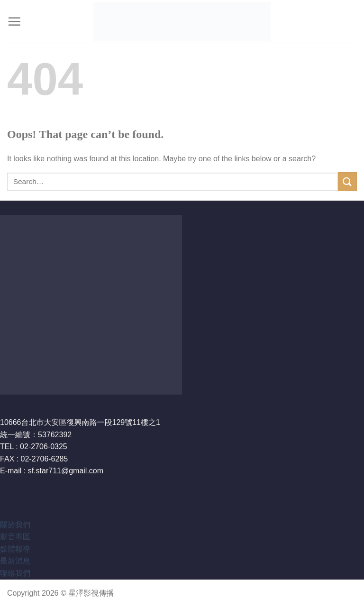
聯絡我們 (15, 573)
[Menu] (14, 21)
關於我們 (15, 525)
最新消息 (15, 561)
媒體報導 (15, 549)
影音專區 (15, 537)
